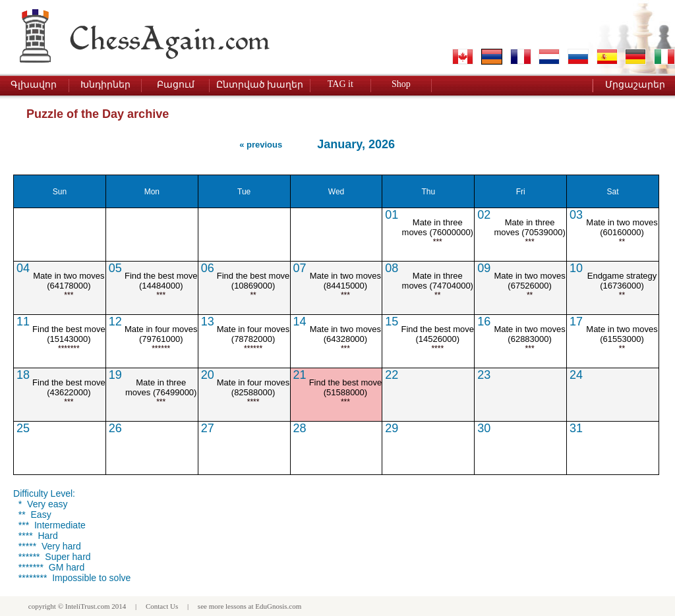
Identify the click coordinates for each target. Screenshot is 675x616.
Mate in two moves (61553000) (622, 334)
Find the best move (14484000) (161, 281)
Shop (401, 84)
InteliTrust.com (88, 606)
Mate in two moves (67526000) (529, 281)
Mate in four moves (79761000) (161, 334)
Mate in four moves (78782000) (253, 334)
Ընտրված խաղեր (260, 85)
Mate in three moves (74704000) (438, 281)
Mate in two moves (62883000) (529, 334)
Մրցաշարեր (635, 85)
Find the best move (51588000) (346, 387)
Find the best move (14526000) (437, 334)
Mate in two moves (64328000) (345, 334)
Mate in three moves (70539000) (529, 227)
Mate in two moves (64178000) (69, 281)
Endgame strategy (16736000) (622, 281)
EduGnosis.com (278, 606)
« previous (261, 145)
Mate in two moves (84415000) (345, 281)
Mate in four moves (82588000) (253, 387)
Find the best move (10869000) (253, 281)
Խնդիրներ (105, 85)
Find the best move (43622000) (69, 387)
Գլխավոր (34, 85)
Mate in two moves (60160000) (622, 227)
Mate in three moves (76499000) (161, 387)
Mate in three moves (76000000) (438, 227)
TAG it (340, 84)
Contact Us (162, 606)
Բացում (176, 85)
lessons (236, 606)
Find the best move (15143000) (69, 334)
